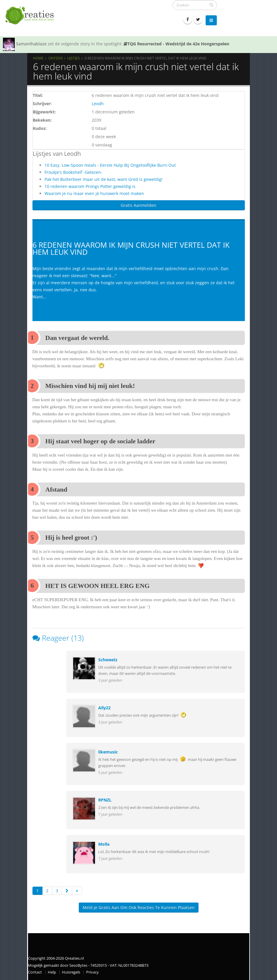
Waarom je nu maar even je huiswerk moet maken (94, 193)
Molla (104, 844)
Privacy (92, 972)
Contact (35, 972)
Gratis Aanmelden (138, 205)
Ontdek (55, 58)
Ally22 (104, 708)
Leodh (98, 104)
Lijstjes (74, 58)
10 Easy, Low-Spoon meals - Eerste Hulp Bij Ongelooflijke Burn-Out (110, 165)
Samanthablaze (31, 44)
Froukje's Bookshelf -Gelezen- (73, 172)
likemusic (108, 752)
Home (38, 58)
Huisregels (71, 972)
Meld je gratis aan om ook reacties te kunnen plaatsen (139, 907)
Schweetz (108, 660)
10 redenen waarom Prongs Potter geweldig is (90, 186)
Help (52, 972)
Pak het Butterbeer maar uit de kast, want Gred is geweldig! (104, 179)
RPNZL (105, 800)
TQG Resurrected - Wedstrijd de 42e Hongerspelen (176, 44)
